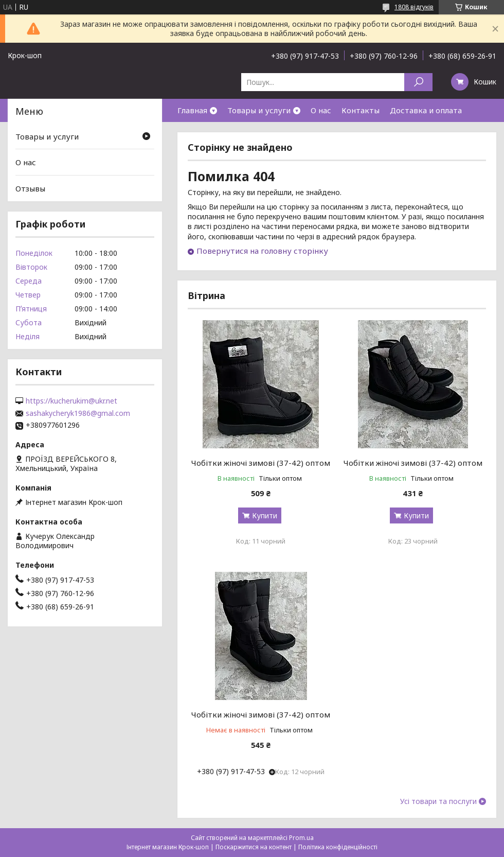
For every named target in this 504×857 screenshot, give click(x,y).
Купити (265, 515)
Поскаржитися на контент (254, 847)
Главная (192, 110)
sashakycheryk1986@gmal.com (78, 413)
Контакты (361, 110)
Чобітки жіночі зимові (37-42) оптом (261, 463)
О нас (321, 110)
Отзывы (30, 188)
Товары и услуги (259, 110)
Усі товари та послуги (438, 801)
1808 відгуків (414, 7)
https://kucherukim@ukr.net (71, 401)
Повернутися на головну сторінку (262, 251)
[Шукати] (418, 82)
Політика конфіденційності (338, 847)
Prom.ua (301, 838)
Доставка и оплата (426, 110)
